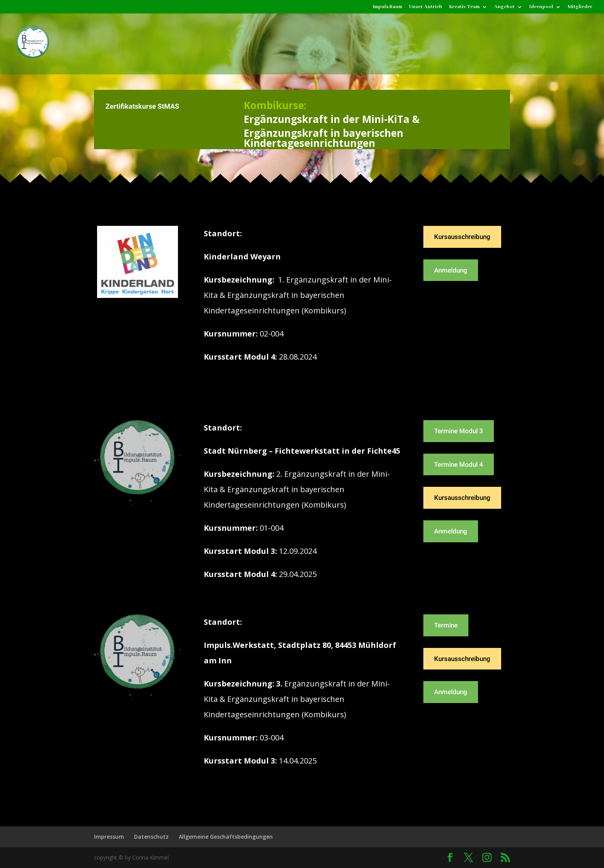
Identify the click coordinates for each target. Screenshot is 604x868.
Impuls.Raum (388, 7)
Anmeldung (451, 270)
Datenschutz (151, 837)
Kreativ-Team (464, 7)
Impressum (109, 837)
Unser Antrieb (426, 7)
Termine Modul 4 (459, 464)
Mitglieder (580, 7)
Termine (446, 625)
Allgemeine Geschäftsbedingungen (226, 837)
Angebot (504, 7)
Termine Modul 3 (459, 431)
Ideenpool (541, 7)
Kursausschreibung (462, 237)
